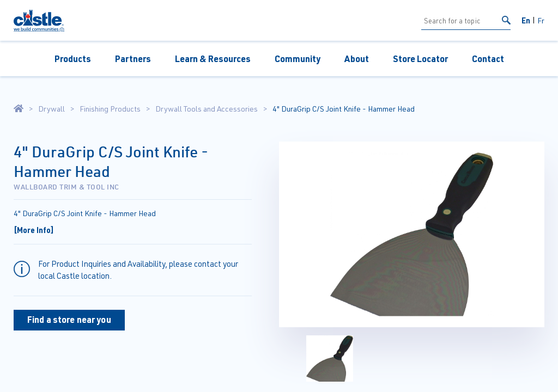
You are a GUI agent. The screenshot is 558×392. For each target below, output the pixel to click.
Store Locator (420, 59)
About (357, 59)
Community (298, 59)
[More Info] (34, 230)
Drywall (51, 109)
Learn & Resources (213, 59)
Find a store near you (69, 319)
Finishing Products (110, 109)
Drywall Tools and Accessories (207, 109)
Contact (488, 59)
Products (73, 59)
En (526, 20)
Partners (133, 59)
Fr (541, 20)
